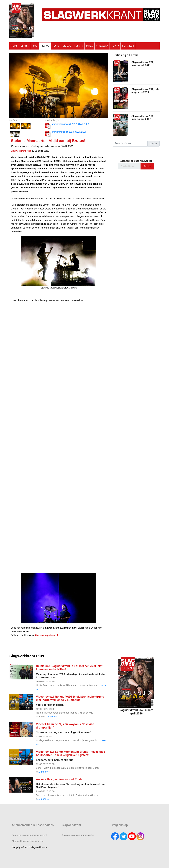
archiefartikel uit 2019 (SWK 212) (65, 134)
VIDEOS (67, 46)
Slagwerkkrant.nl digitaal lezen (28, 841)
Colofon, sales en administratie (78, 835)
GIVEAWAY (102, 46)
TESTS (56, 46)
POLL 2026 (128, 46)
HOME (14, 46)
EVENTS (79, 46)
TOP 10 (115, 46)
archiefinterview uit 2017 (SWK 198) (66, 126)
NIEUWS (45, 46)
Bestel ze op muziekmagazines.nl (29, 835)
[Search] (130, 144)
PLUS (35, 46)
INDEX (90, 46)
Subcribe (147, 166)
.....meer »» (51, 717)
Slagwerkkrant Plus (21, 151)
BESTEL (25, 46)
